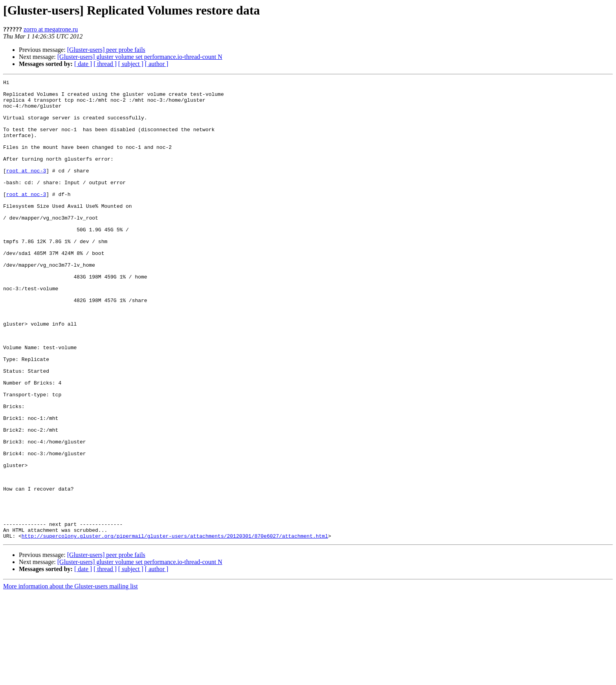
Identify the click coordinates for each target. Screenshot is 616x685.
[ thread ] (105, 64)
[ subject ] (131, 64)
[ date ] (83, 64)
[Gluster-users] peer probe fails (106, 50)
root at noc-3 (26, 189)
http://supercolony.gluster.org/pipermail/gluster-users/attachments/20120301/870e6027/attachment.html (175, 628)
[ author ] (157, 64)
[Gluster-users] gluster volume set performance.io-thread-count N (140, 57)
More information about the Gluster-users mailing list (71, 678)
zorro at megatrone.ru (51, 29)
